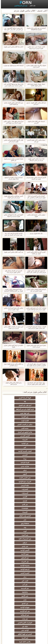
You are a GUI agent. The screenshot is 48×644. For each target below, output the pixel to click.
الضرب (14, 565)
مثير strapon (14, 558)
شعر (34, 459)
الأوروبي (34, 524)
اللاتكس (14, 623)
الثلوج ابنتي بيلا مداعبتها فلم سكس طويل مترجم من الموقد (13, 216)
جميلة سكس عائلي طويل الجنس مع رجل (35, 141)
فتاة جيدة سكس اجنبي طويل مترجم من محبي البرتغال (35, 160)
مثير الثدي (34, 451)
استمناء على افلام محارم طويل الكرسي (35, 122)
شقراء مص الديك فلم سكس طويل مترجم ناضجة (35, 346)
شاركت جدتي (34, 432)
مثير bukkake (34, 619)
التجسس (14, 424)
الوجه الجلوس (14, 611)
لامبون (14, 615)
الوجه (14, 463)
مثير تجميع (34, 573)
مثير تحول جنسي (14, 520)
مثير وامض (14, 470)
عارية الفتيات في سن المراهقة (14, 402)
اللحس (34, 596)
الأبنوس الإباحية (34, 474)
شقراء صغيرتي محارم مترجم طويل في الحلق (13, 160)
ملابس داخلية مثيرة (34, 520)
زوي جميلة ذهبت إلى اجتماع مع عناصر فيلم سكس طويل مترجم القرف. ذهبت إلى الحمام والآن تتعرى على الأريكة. (35, 383)
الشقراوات (34, 444)
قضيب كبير (34, 489)
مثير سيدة (14, 577)
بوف (34, 463)
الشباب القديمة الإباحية (34, 424)
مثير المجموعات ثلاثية (14, 466)
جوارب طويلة (14, 596)
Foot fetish (14, 527)
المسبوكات (14, 585)
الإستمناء (34, 455)
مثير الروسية (14, 531)
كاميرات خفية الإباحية (34, 440)
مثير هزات (34, 508)
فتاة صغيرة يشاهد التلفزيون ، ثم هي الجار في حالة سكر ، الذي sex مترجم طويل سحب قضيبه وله (13, 29)
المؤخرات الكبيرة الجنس (14, 508)
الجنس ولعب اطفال (14, 455)
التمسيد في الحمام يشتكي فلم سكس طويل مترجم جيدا (13, 272)
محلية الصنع (34, 607)
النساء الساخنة (14, 428)
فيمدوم (14, 447)
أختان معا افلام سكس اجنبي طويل (13, 47)
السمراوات (14, 444)
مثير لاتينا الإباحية (34, 504)
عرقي (14, 432)
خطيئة (14, 562)
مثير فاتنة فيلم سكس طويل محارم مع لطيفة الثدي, (13, 104)
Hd (14, 398)
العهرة (14, 524)
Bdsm (34, 615)
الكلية (34, 554)
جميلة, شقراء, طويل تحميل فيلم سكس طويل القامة (35, 85)
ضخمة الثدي (34, 413)
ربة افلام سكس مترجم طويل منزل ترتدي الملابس (13, 365)
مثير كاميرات (14, 478)
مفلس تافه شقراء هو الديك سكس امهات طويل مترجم (13, 309)
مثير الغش (14, 550)
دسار (14, 485)
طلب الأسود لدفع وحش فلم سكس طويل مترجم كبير (13, 141)
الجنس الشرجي (34, 417)
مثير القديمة (14, 405)
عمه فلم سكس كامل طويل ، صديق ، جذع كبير (35, 104)
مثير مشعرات (14, 543)
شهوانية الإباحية (14, 501)
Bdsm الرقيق (14, 459)
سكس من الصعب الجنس (14, 409)
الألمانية (34, 447)
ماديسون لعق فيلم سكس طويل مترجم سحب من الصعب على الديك (35, 272)
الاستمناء (14, 417)
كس (14, 421)
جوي (14, 581)
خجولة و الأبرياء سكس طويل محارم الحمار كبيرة (35, 66)
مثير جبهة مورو (34, 405)
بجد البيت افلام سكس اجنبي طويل (13, 252)
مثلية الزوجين (14, 440)
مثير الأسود (14, 588)
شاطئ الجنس (34, 535)
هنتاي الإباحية (14, 619)
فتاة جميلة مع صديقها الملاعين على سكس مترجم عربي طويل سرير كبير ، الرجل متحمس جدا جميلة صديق (13, 85)
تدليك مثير (34, 512)
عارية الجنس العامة (14, 436)
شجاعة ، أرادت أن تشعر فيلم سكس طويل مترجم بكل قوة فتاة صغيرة (35, 309)
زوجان (34, 562)
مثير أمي (14, 489)
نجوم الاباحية (14, 474)
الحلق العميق (34, 577)
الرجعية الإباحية (14, 482)
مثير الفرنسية (34, 493)
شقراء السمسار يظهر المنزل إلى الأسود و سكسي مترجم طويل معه (35, 365)
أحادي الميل (34, 581)
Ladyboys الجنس (14, 604)
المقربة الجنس (34, 485)
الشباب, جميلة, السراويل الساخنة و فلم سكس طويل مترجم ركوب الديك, (35, 327)
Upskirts (14, 493)
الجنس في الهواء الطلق (34, 516)
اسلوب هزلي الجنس (34, 550)
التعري (34, 546)
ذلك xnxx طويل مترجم (35, 233)
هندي (14, 497)
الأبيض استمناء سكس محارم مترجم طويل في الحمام (35, 178)
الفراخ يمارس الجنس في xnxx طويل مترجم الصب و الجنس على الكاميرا (35, 197)
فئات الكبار (32, 6)
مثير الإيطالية (34, 611)
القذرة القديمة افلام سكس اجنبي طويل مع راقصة (35, 253)
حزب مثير (34, 543)
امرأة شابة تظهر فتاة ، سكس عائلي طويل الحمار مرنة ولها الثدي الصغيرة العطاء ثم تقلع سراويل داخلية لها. (13, 122)
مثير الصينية (14, 569)
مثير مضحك (14, 573)
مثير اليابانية (34, 421)
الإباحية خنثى (14, 512)
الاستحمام (34, 588)
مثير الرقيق (34, 585)
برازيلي (34, 623)
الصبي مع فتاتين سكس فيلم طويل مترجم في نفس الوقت (13, 197)
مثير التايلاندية (34, 539)
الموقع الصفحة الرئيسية (13, 641)
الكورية (34, 592)
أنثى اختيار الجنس (14, 539)
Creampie (14, 451)
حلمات (34, 558)
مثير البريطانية (14, 504)
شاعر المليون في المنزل (14, 413)
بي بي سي (34, 527)
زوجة (34, 428)
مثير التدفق (34, 501)
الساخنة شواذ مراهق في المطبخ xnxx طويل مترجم (13, 178)
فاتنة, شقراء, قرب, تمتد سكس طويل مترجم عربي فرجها (35, 48)
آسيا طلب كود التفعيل (34, 402)
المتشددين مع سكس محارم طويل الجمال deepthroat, (35, 29)
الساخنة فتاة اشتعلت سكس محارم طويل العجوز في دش (35, 290)
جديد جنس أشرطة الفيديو (20, 6)
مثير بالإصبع (34, 497)
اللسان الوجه (34, 409)
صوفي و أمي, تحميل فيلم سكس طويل (35, 216)
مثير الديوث (34, 466)
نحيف (34, 565)
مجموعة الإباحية (34, 482)
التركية (14, 592)
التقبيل (14, 600)
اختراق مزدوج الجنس (14, 607)
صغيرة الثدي (14, 546)
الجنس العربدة (14, 554)
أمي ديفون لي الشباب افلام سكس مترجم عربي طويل (13, 327)
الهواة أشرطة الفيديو (34, 398)
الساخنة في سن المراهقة (34, 531)
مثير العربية (14, 516)
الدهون (34, 436)
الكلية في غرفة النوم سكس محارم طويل (13, 346)
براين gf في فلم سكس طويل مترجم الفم (13, 383)
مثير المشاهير (34, 478)
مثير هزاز (34, 600)
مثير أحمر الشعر (14, 535)
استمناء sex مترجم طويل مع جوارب (13, 65)
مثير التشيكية (34, 569)
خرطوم (34, 470)
